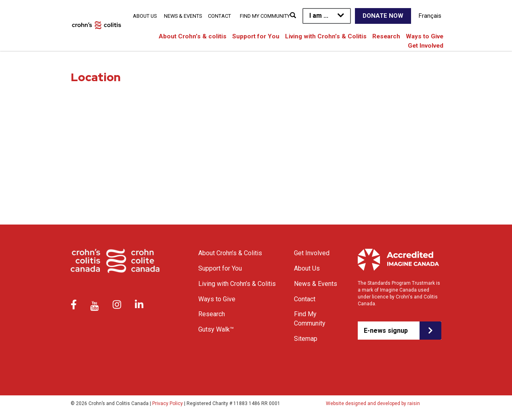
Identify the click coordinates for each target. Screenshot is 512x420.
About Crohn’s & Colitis (230, 253)
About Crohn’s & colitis (193, 36)
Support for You (256, 36)
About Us (145, 16)
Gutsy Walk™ (216, 329)
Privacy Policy (168, 403)
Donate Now (383, 16)
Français (430, 16)
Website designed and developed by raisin (373, 403)
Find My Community (265, 16)
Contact (219, 16)
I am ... (319, 16)
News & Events (183, 16)
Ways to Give (425, 36)
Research (386, 36)
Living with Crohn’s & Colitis (326, 36)
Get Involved (426, 46)
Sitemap (306, 339)
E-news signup (386, 331)
